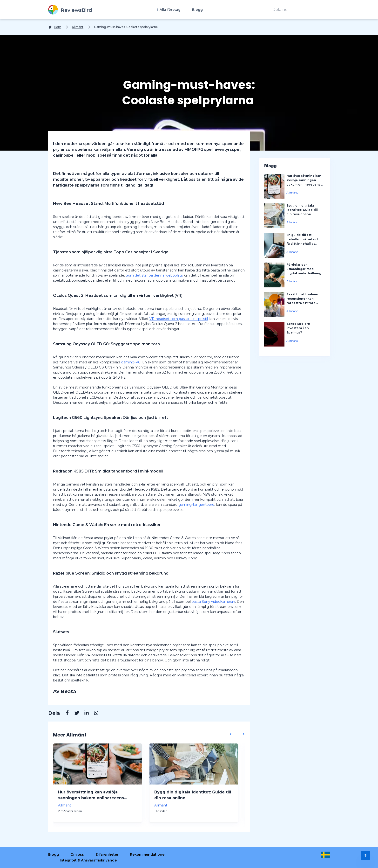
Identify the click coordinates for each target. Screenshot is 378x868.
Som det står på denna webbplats (154, 275)
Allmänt (78, 27)
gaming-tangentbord (196, 505)
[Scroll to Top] (365, 855)
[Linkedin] (84, 714)
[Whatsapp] (94, 714)
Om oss (77, 854)
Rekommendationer (148, 854)
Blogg (197, 10)
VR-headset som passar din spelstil (179, 319)
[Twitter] (74, 714)
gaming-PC (131, 362)
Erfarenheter (107, 854)
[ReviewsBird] (70, 10)
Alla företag (170, 10)
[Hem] (55, 27)
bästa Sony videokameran (213, 602)
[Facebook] (65, 714)
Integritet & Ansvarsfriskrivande (88, 860)
